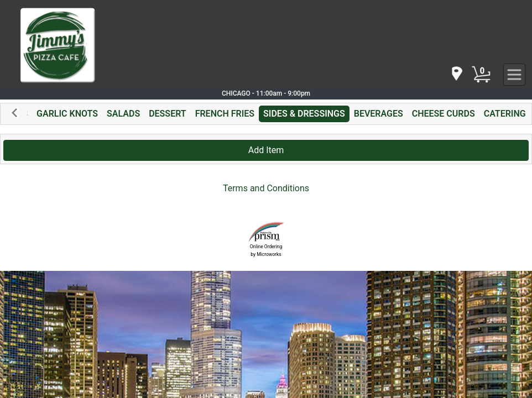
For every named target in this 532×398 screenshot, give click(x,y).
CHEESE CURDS (444, 114)
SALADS (123, 114)
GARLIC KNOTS (67, 114)
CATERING (505, 114)
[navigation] (456, 74)
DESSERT (168, 114)
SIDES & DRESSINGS (304, 114)
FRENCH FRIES (225, 114)
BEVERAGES (379, 114)
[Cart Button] (481, 75)
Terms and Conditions (266, 188)
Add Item (266, 150)
